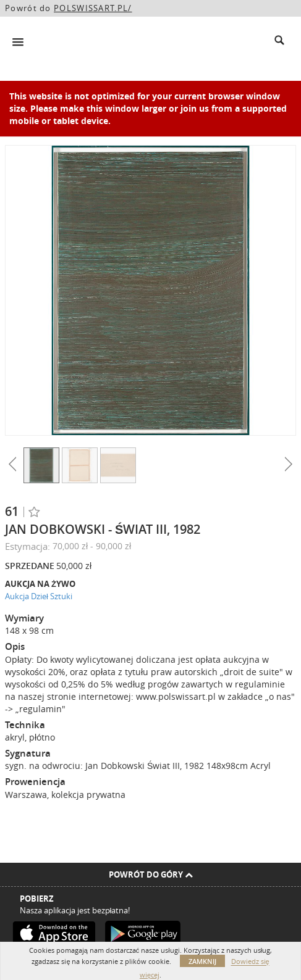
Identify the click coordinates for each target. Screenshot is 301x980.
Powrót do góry (151, 874)
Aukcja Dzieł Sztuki (39, 596)
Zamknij (202, 961)
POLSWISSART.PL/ (93, 8)
